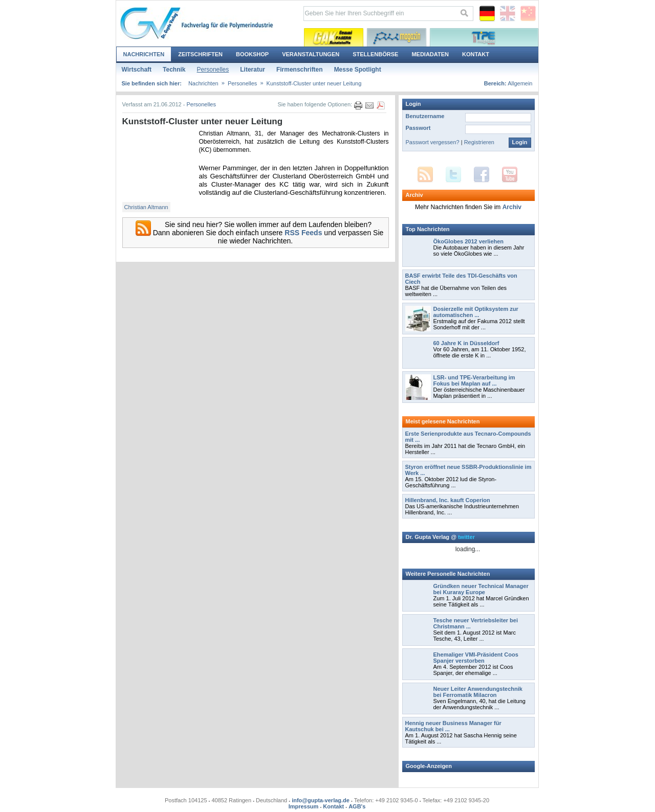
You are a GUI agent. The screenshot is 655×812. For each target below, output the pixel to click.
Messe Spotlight (358, 70)
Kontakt (476, 54)
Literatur (253, 70)
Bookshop (252, 54)
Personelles (213, 70)
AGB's (357, 806)
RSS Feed (425, 175)
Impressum (304, 806)
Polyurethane (397, 37)
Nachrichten (144, 54)
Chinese (528, 14)
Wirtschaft (137, 70)
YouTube (510, 175)
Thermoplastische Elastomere (484, 37)
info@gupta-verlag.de (321, 800)
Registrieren (479, 142)
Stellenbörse (375, 54)
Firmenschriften (300, 70)
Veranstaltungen (311, 54)
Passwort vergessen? (433, 142)
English (508, 14)
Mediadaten (430, 54)
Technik (174, 70)
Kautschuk (334, 37)
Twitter (453, 175)
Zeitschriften (200, 54)
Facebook (482, 175)
